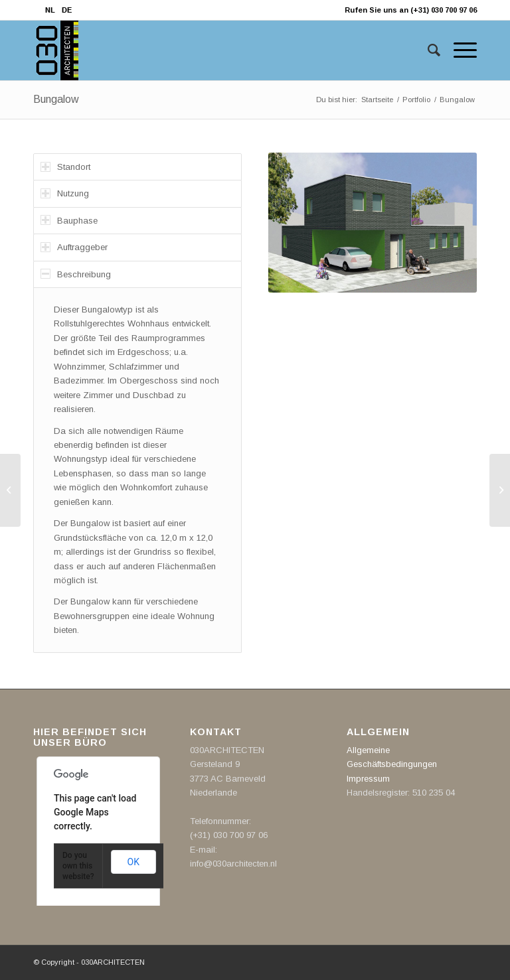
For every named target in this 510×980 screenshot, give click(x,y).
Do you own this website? (78, 866)
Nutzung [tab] (65, 193)
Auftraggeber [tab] (74, 247)
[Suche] (427, 50)
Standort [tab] (65, 167)
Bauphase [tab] (69, 220)
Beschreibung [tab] (76, 274)
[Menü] (459, 50)
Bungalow (56, 99)
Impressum (368, 779)
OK (133, 862)
